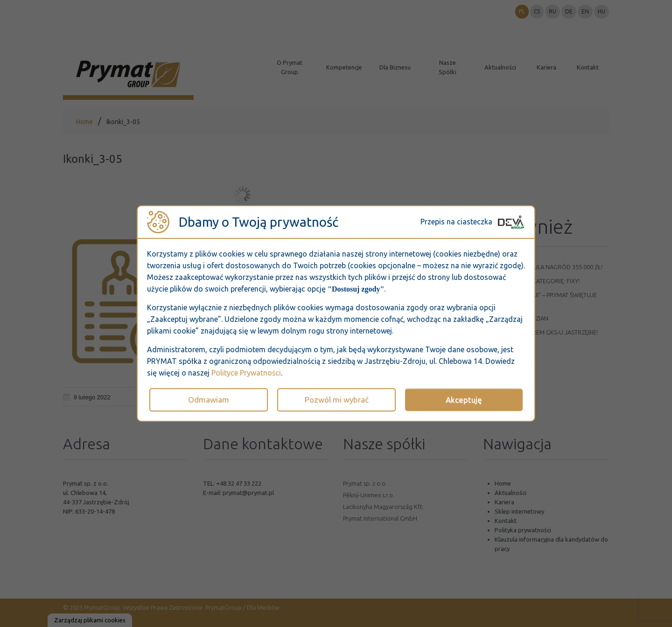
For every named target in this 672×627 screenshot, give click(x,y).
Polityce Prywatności (246, 373)
